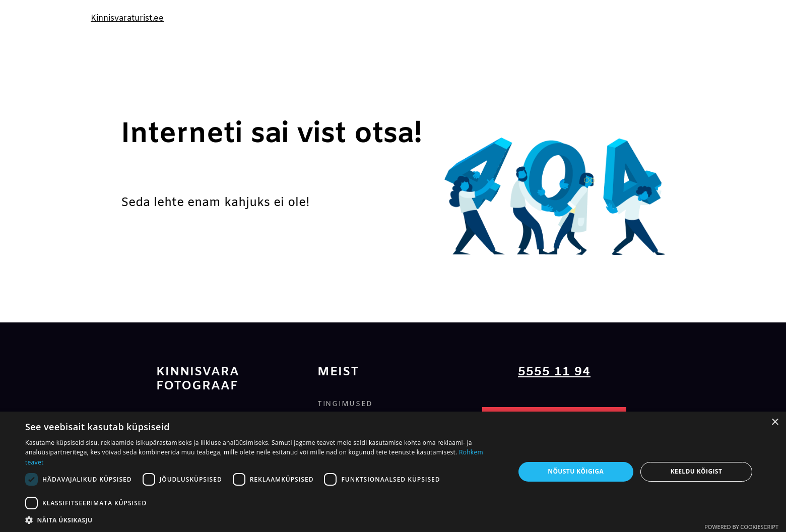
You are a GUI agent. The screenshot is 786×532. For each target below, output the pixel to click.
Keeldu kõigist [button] (697, 471)
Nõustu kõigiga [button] (576, 471)
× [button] (775, 422)
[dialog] (393, 472)
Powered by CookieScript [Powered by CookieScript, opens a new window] (741, 527)
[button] (263, 520)
